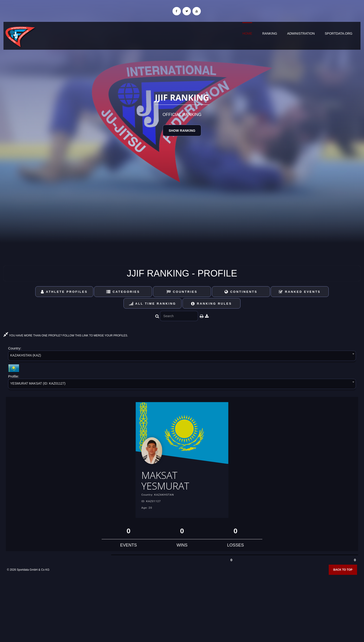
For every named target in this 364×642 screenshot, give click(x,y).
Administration (301, 33)
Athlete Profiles (64, 292)
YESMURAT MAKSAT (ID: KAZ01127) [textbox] (38, 383)
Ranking (270, 33)
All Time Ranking (153, 304)
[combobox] (182, 357)
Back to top (343, 573)
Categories (123, 292)
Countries (182, 292)
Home (247, 33)
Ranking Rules (211, 304)
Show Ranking (182, 131)
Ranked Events (300, 292)
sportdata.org (339, 33)
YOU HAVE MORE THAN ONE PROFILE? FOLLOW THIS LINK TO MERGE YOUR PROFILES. (66, 336)
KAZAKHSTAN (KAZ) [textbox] (26, 355)
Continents (241, 292)
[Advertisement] (182, 609)
